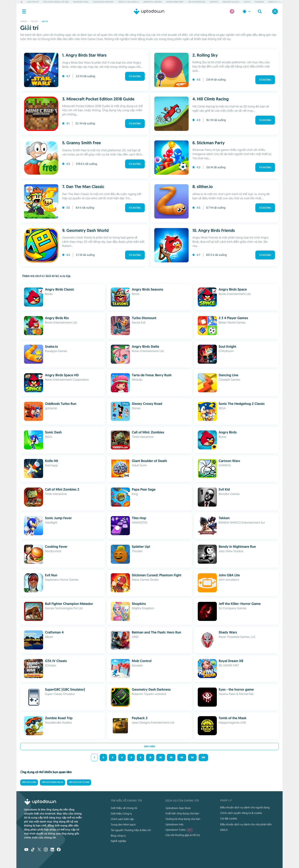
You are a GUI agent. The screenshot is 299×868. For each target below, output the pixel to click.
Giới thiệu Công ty (121, 814)
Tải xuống (135, 76)
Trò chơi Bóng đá (197, 2)
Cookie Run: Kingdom (103, 2)
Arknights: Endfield (152, 2)
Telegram (259, 2)
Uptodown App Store (178, 808)
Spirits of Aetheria (277, 2)
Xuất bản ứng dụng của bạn (182, 813)
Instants (214, 2)
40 (182, 757)
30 (171, 757)
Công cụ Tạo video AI (128, 2)
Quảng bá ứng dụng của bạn (183, 819)
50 (192, 757)
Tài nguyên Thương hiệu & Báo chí (131, 830)
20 (160, 757)
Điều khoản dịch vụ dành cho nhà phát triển (246, 824)
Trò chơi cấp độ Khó (79, 782)
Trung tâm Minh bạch (123, 825)
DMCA (224, 830)
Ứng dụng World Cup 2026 (56, 2)
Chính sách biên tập (122, 819)
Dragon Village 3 (231, 2)
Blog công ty (118, 836)
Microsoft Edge (81, 2)
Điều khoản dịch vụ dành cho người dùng (245, 807)
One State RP (33, 2)
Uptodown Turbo (179, 830)
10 (150, 757)
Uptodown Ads (174, 824)
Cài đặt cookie (229, 818)
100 (203, 757)
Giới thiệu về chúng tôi (124, 808)
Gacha (247, 2)
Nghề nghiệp (119, 841)
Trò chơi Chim (29, 782)
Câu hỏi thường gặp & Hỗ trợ (183, 835)
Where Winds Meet (175, 2)
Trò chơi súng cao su (52, 782)
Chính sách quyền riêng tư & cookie (241, 813)
